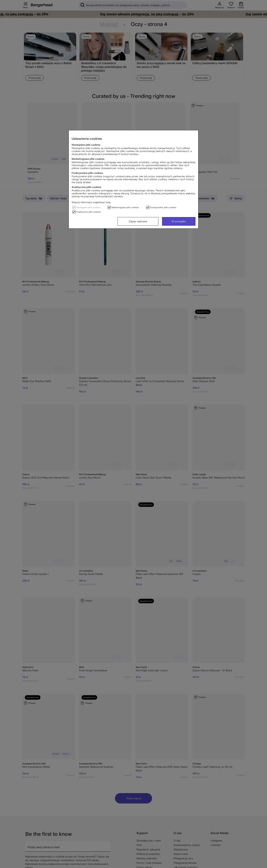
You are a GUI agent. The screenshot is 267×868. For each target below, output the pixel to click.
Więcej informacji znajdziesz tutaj (91, 202)
